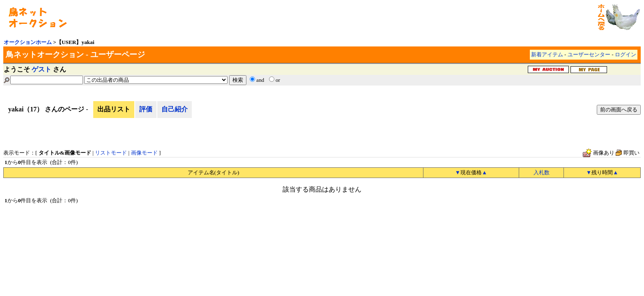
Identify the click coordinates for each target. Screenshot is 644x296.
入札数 (542, 172)
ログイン (626, 54)
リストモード (111, 153)
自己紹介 (175, 109)
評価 (146, 109)
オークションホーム (28, 42)
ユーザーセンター (589, 54)
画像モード (144, 153)
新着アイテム (547, 54)
